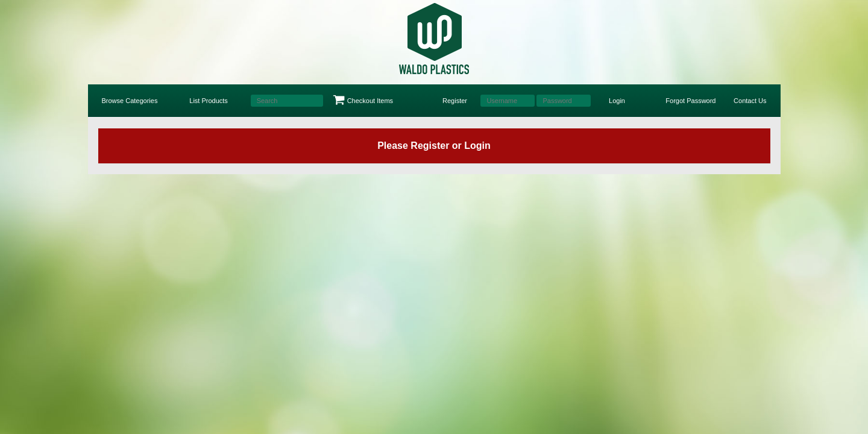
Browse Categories (130, 101)
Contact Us (750, 101)
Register (455, 101)
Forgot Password (690, 101)
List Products (209, 101)
